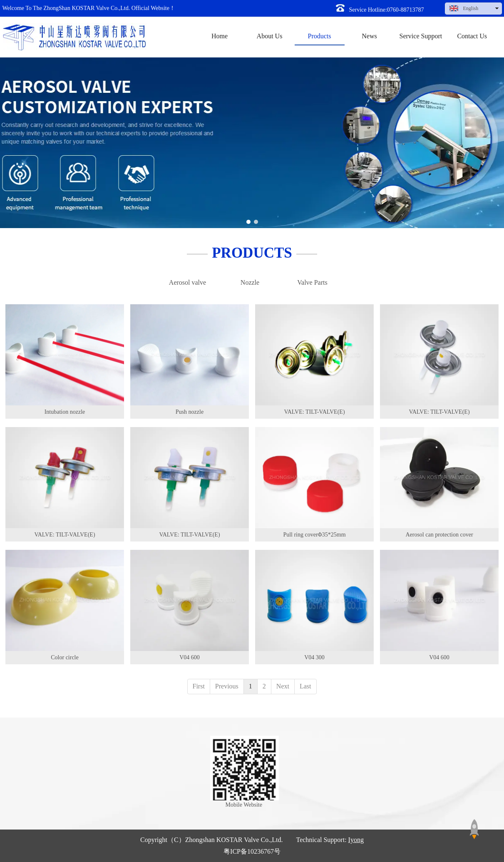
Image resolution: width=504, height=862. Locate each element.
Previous (227, 686)
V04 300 (314, 657)
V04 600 (190, 657)
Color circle (65, 657)
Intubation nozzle (65, 412)
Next (283, 686)
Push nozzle (190, 412)
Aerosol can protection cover (439, 535)
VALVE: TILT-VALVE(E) (314, 412)
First (199, 686)
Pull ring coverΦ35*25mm (314, 535)
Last (305, 686)
